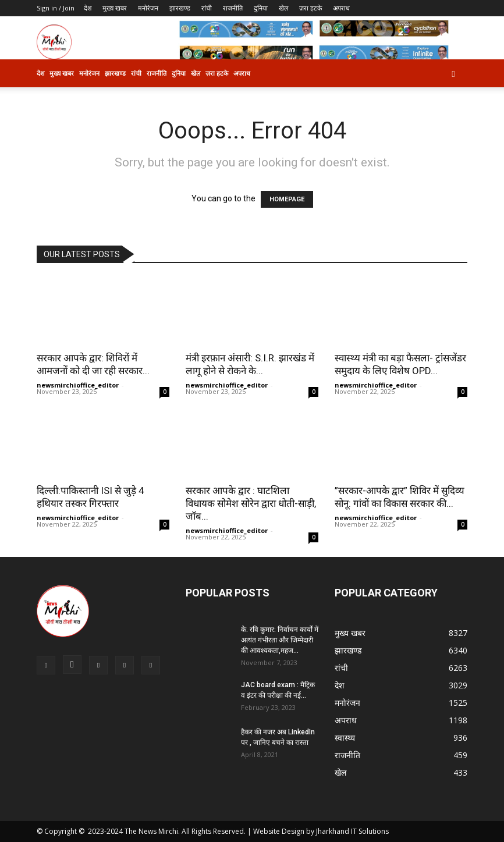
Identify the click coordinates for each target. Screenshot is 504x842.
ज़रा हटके (310, 8)
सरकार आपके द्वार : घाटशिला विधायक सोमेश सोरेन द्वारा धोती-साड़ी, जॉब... (251, 503)
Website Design (279, 831)
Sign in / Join (56, 8)
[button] (453, 74)
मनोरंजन (148, 8)
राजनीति (233, 8)
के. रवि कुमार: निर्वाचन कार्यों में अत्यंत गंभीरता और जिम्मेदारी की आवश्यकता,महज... (280, 640)
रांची (207, 8)
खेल (283, 8)
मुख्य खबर (115, 8)
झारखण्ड (180, 8)
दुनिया (261, 8)
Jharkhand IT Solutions (352, 831)
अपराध (341, 8)
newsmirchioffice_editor (78, 385)
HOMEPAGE (287, 199)
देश (88, 8)
